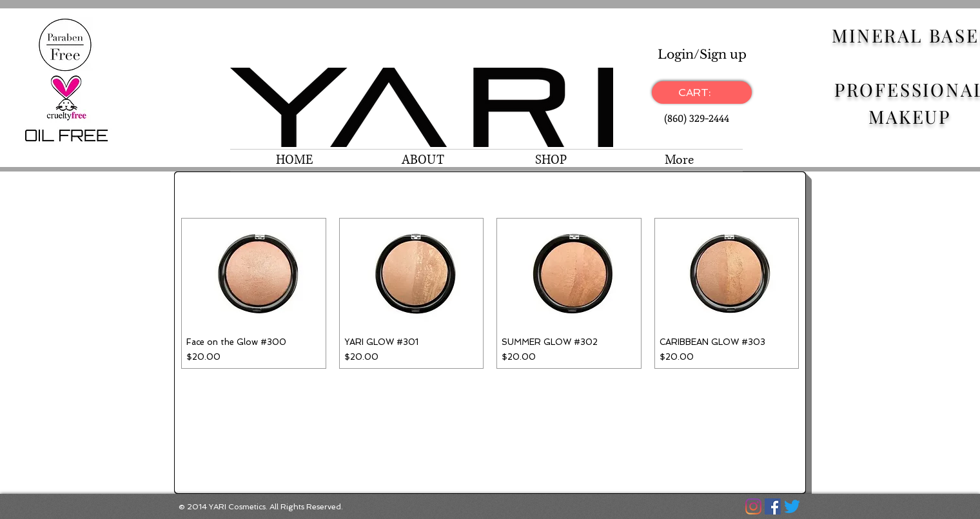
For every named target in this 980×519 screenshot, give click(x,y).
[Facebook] (773, 506)
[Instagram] (753, 506)
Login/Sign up (702, 54)
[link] (702, 93)
